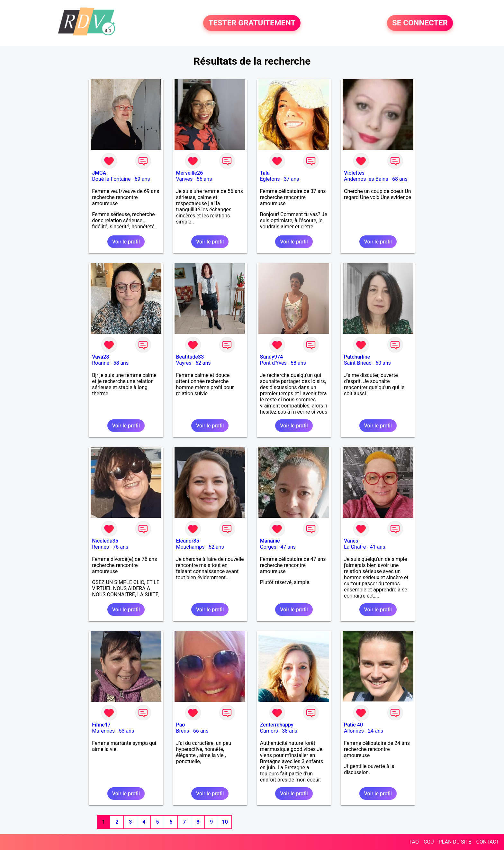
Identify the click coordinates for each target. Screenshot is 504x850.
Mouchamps (190, 547)
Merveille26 (190, 173)
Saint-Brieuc (358, 363)
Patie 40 (353, 725)
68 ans (400, 179)
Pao (181, 725)
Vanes (351, 541)
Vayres (184, 363)
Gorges (268, 547)
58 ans (121, 363)
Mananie (270, 541)
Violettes (354, 173)
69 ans (142, 179)
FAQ (414, 842)
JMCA (99, 173)
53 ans (126, 731)
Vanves (184, 179)
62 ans (203, 363)
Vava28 (100, 357)
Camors (269, 731)
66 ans (201, 731)
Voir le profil (126, 242)
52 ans (216, 547)
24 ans (375, 731)
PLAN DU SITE (455, 842)
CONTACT (488, 842)
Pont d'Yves (273, 363)
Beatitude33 (190, 357)
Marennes (103, 731)
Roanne (101, 363)
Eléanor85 (188, 541)
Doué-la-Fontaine (111, 179)
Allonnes (354, 731)
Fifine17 (101, 725)
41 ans (378, 547)
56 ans (204, 179)
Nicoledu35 (105, 541)
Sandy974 (271, 357)
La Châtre (355, 547)
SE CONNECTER (420, 23)
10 (225, 822)
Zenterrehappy (277, 725)
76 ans (121, 547)
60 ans (383, 363)
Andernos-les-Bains (366, 179)
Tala (265, 173)
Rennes (100, 547)
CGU (429, 842)
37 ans (292, 179)
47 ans (288, 547)
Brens (183, 731)
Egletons (270, 179)
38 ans (290, 731)
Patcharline (357, 357)
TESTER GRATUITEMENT (252, 23)
